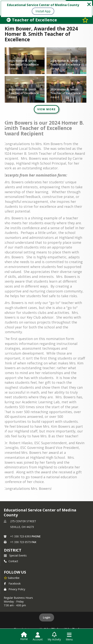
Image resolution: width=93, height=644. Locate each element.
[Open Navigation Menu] (69, 637)
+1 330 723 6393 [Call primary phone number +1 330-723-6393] (21, 536)
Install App (43, 11)
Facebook (12, 583)
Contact (11, 561)
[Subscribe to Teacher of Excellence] (85, 20)
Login (47, 617)
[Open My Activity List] (54, 637)
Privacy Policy (15, 589)
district (13, 550)
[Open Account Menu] (38, 637)
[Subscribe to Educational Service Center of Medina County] (12, 578)
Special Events (15, 555)
